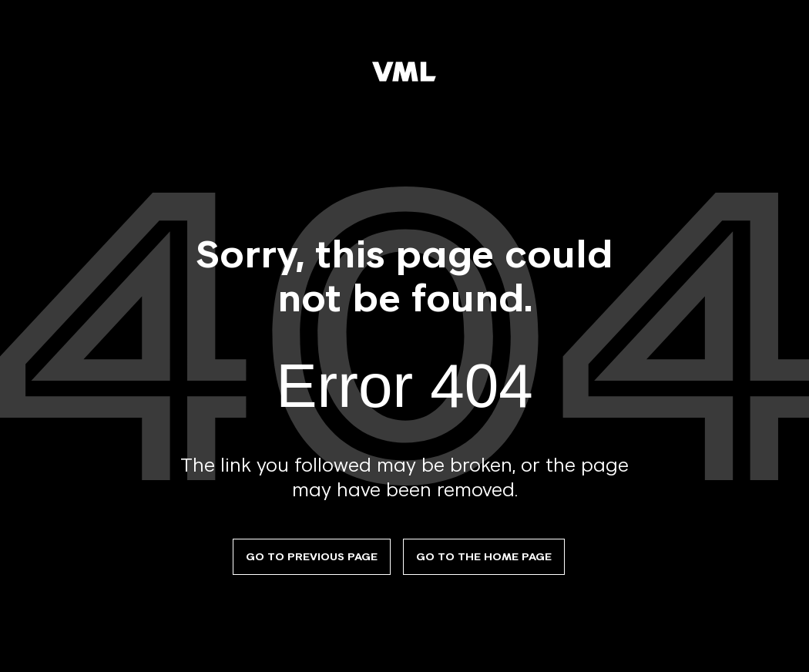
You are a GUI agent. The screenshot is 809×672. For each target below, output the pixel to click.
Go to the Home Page (484, 556)
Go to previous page (312, 556)
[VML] (404, 73)
